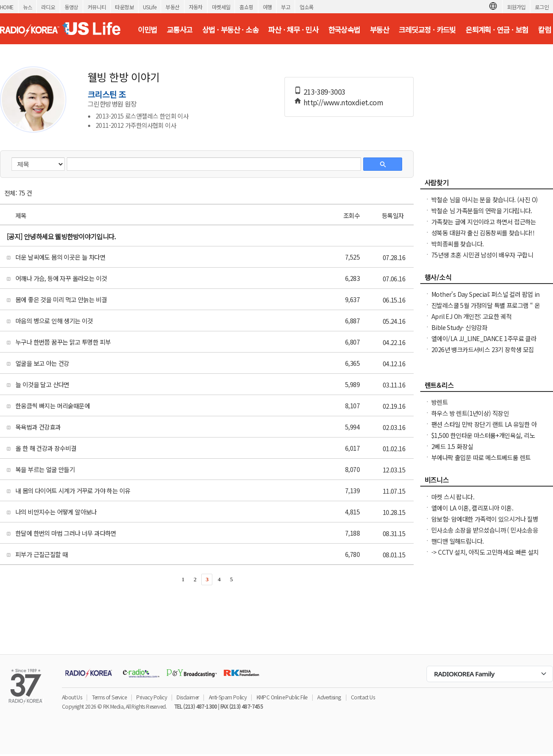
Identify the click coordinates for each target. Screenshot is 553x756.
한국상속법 (344, 30)
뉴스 (28, 7)
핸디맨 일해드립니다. (457, 541)
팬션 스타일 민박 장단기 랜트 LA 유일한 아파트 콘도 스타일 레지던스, (484, 429)
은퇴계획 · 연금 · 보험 (497, 30)
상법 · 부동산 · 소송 (230, 30)
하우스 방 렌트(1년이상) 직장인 (470, 413)
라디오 (48, 7)
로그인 (542, 7)
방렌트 (440, 402)
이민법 (147, 30)
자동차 (196, 7)
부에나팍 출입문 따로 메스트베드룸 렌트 (481, 457)
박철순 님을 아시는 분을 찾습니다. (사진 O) (484, 200)
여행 (267, 7)
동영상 (71, 7)
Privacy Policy (152, 697)
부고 (286, 7)
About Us (72, 697)
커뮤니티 (97, 7)
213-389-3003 (325, 92)
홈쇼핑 (246, 7)
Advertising (329, 697)
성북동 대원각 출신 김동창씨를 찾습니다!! (483, 233)
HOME (7, 7)
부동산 (172, 7)
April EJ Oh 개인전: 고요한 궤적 (471, 316)
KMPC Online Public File (282, 697)
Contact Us (363, 697)
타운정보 (124, 7)
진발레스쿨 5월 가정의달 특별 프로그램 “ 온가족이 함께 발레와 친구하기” (486, 310)
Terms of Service (109, 697)
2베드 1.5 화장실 (452, 446)
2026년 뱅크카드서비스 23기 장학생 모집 (483, 349)
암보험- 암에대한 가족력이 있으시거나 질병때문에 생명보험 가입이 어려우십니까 (485, 523)
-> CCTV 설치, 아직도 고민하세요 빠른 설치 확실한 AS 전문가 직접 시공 (485, 556)
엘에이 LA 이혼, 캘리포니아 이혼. (472, 508)
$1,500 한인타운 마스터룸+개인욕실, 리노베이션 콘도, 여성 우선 (483, 440)
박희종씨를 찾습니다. (457, 244)
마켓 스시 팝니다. (453, 497)
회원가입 (516, 7)
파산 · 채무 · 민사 (293, 30)
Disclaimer (188, 697)
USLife (150, 7)
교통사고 (180, 30)
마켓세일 (221, 7)
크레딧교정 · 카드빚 (427, 30)
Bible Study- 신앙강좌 (459, 327)
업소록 (306, 7)
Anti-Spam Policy (228, 697)
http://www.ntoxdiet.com (343, 102)
